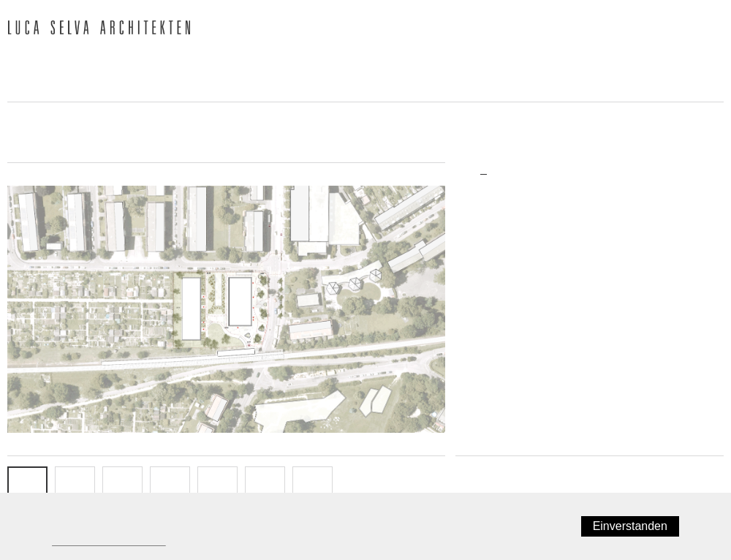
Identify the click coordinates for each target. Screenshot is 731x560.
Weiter (703, 472)
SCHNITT (265, 486)
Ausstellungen (587, 63)
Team (154, 63)
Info (313, 486)
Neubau (485, 299)
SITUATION (28, 486)
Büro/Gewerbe (499, 278)
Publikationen (331, 63)
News (24, 63)
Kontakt (95, 88)
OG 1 (122, 486)
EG (75, 486)
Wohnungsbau (499, 257)
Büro (89, 63)
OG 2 (170, 486)
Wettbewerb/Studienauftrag (528, 321)
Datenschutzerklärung (105, 541)
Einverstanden (634, 526)
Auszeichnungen (458, 63)
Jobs (23, 88)
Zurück (477, 472)
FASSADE (218, 486)
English (708, 30)
